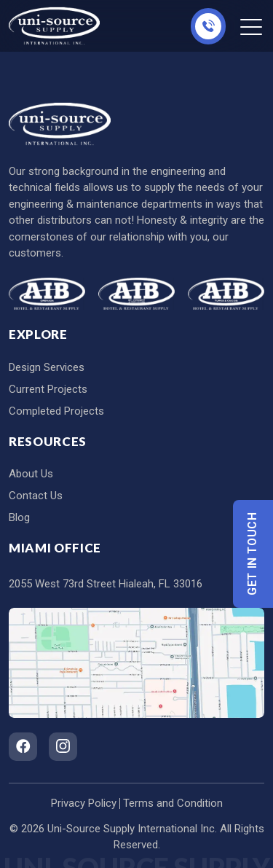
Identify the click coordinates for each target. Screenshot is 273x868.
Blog (19, 517)
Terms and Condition (173, 803)
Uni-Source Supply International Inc (131, 829)
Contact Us (36, 496)
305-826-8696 (208, 26)
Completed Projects (56, 411)
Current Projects (48, 389)
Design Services (47, 367)
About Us (31, 474)
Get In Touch (253, 554)
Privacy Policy (84, 803)
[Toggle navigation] (252, 26)
